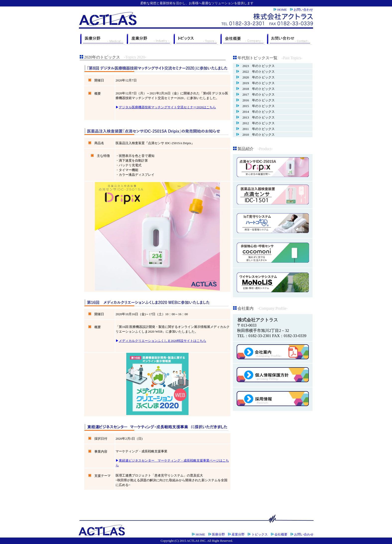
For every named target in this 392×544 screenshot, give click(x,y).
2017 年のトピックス (257, 94)
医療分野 (218, 534)
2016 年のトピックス (257, 100)
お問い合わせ (303, 10)
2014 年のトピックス (257, 112)
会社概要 (281, 534)
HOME (282, 10)
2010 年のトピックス (257, 135)
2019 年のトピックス (257, 83)
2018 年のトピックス (257, 89)
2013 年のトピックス (257, 117)
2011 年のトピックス (257, 129)
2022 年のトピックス (257, 72)
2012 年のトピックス (257, 123)
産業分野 (238, 534)
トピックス (260, 534)
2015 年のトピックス (257, 106)
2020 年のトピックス (257, 77)
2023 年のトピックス (257, 66)
